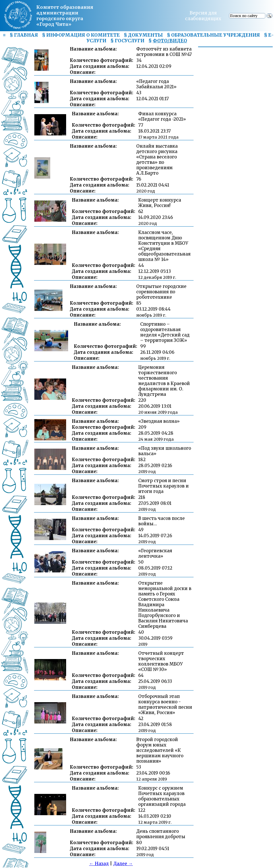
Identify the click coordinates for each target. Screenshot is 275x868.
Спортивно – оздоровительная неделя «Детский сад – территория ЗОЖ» (165, 332)
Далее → (123, 863)
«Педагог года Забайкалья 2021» (156, 84)
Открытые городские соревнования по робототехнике (161, 292)
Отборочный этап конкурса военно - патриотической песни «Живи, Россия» (165, 704)
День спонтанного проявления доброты (161, 834)
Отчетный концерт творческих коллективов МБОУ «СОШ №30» (161, 661)
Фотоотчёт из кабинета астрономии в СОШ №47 (164, 52)
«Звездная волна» (159, 421)
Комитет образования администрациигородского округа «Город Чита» (65, 16)
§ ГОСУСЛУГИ (127, 41)
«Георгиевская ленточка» (155, 553)
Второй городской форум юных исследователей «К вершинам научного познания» (160, 750)
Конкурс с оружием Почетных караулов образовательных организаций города (162, 796)
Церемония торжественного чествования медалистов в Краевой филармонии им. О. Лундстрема (164, 381)
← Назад (99, 863)
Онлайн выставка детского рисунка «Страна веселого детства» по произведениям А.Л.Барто (157, 160)
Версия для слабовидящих (203, 16)
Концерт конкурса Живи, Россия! (160, 203)
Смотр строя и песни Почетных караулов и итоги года (163, 486)
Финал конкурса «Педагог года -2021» (162, 116)
